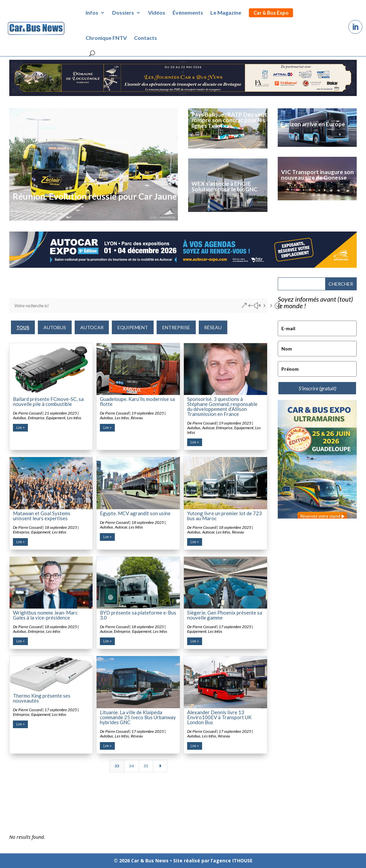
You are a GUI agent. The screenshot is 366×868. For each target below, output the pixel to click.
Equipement (133, 327)
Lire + (20, 428)
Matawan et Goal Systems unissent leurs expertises (42, 516)
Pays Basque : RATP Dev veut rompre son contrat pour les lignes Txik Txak (229, 120)
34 (131, 766)
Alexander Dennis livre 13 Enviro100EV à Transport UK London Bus (219, 717)
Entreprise (176, 327)
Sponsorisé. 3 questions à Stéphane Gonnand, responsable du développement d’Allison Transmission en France (222, 406)
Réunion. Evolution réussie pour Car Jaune (95, 196)
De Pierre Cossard (27, 413)
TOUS (23, 327)
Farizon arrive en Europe (313, 124)
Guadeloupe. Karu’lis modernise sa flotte (137, 401)
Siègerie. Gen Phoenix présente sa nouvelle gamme (225, 615)
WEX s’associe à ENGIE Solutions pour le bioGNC (224, 186)
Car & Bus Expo (271, 13)
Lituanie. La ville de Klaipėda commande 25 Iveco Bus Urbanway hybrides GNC (138, 717)
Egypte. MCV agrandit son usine (135, 513)
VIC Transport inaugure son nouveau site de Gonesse (317, 175)
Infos (92, 12)
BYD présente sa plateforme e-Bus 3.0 (138, 615)
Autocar (92, 327)
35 (146, 766)
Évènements (188, 12)
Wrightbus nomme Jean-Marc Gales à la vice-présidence (45, 615)
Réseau (213, 327)
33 (117, 766)
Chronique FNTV (106, 38)
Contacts (146, 38)
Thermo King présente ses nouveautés (42, 698)
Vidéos (157, 12)
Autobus (55, 327)
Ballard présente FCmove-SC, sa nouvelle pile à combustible (48, 401)
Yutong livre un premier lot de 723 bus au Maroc (224, 516)
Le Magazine (226, 12)
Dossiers (123, 12)
